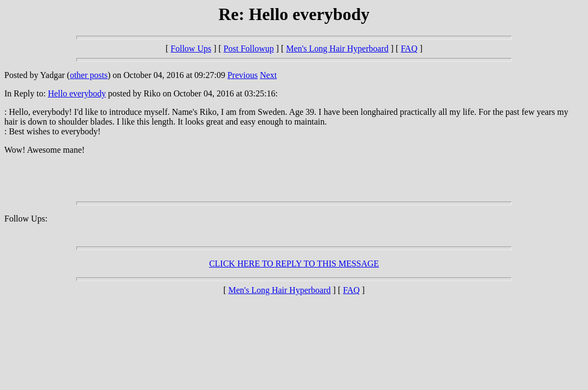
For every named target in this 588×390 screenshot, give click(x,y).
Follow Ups (191, 48)
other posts (89, 75)
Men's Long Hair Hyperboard (337, 48)
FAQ (409, 48)
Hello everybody (77, 93)
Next (268, 75)
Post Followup (249, 48)
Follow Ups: (26, 219)
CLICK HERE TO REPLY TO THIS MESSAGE (294, 264)
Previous (243, 75)
